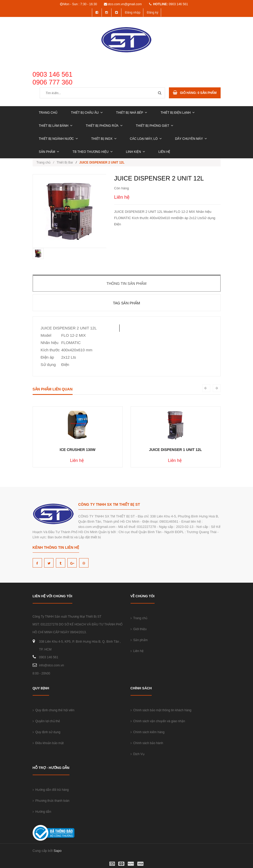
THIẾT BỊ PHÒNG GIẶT (154, 126)
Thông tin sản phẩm (126, 284)
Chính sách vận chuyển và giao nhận (158, 721)
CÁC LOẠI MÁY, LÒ (146, 139)
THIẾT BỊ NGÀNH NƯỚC (58, 139)
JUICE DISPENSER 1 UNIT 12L (175, 450)
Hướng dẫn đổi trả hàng (51, 790)
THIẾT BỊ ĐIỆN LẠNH (178, 113)
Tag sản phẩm (126, 303)
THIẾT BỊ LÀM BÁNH (56, 126)
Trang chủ (48, 113)
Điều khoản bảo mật (48, 743)
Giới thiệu (139, 629)
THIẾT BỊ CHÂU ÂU (87, 113)
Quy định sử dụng (47, 732)
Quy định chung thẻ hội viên (54, 710)
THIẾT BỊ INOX (104, 139)
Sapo (57, 851)
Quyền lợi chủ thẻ (46, 721)
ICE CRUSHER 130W (78, 450)
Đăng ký (152, 13)
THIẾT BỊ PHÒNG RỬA (104, 126)
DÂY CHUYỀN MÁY (191, 139)
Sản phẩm (49, 152)
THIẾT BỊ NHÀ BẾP (132, 113)
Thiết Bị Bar (65, 162)
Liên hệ (164, 152)
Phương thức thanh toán (51, 801)
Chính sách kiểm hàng (148, 732)
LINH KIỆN (135, 152)
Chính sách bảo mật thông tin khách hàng (161, 710)
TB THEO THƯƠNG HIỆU (93, 152)
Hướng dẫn (42, 812)
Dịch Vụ (137, 754)
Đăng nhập (133, 13)
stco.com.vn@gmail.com (125, 4)
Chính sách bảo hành (147, 743)
